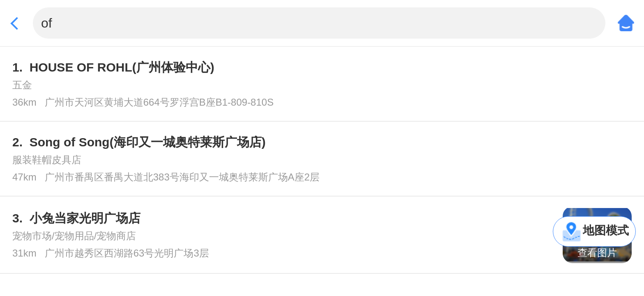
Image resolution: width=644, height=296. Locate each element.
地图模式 (606, 230)
